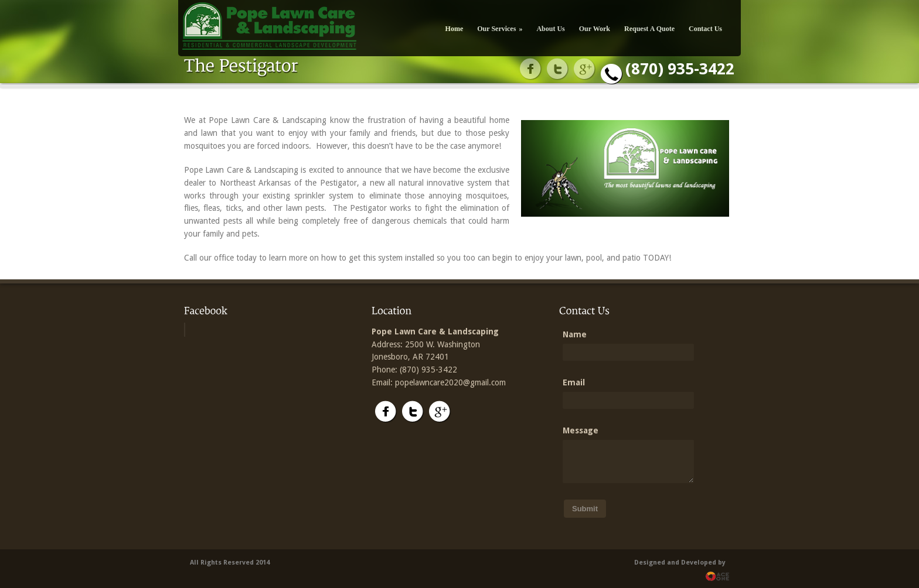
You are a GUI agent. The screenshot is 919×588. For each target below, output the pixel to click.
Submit (585, 509)
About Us (550, 29)
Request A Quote (649, 29)
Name (575, 334)
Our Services (500, 29)
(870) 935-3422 (680, 69)
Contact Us (705, 29)
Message (581, 430)
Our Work (595, 29)
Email (574, 382)
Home (455, 29)
